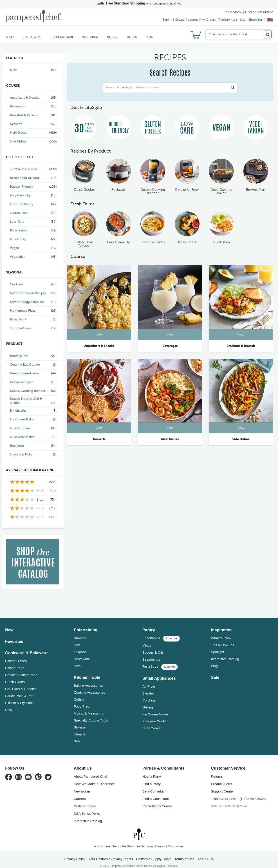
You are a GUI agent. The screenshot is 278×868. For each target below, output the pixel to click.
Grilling (148, 701)
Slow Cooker (152, 722)
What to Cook (221, 632)
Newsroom (82, 785)
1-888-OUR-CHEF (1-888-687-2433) (238, 792)
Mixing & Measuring (89, 707)
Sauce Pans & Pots (20, 689)
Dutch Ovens (15, 676)
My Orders (208, 20)
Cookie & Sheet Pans (21, 669)
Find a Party (151, 778)
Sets (9, 703)
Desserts (99, 439)
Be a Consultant (62, 37)
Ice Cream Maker (155, 708)
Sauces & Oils (153, 646)
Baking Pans (15, 662)
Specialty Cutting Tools (91, 714)
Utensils (80, 728)
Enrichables (161, 632)
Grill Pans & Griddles (21, 683)
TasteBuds (160, 660)
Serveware (82, 653)
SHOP (10, 37)
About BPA (206, 853)
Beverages (170, 346)
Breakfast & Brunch (241, 346)
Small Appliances (159, 672)
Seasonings (151, 653)
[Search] (268, 34)
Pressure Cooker (155, 715)
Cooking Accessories (89, 686)
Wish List (239, 20)
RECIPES (113, 37)
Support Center (222, 785)
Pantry (149, 624)
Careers (80, 792)
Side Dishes (241, 439)
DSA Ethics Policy (87, 807)
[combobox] (239, 35)
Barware (80, 632)
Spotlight (217, 646)
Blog (149, 37)
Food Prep (82, 700)
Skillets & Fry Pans (19, 696)
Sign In (167, 20)
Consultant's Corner (157, 800)
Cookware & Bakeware (27, 647)
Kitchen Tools (87, 671)
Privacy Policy (75, 853)
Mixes (147, 639)
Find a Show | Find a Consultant (248, 12)
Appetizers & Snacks (99, 346)
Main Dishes (170, 439)
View (99, 335)
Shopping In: (261, 20)
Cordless (149, 694)
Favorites (14, 635)
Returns (217, 770)
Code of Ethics (85, 800)
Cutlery (79, 693)
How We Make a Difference (94, 778)
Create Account (186, 20)
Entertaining (86, 624)
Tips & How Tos (223, 639)
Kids (77, 639)
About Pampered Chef (90, 770)
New (9, 624)
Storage (80, 721)
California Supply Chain (154, 853)
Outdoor (80, 646)
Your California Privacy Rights (111, 853)
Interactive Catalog (225, 653)
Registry (224, 20)
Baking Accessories (88, 679)
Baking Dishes (16, 655)
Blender (148, 687)
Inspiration (90, 37)
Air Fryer (149, 680)
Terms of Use (184, 853)
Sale (215, 671)
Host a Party (32, 37)
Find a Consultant (156, 792)
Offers (132, 37)
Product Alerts (221, 778)
